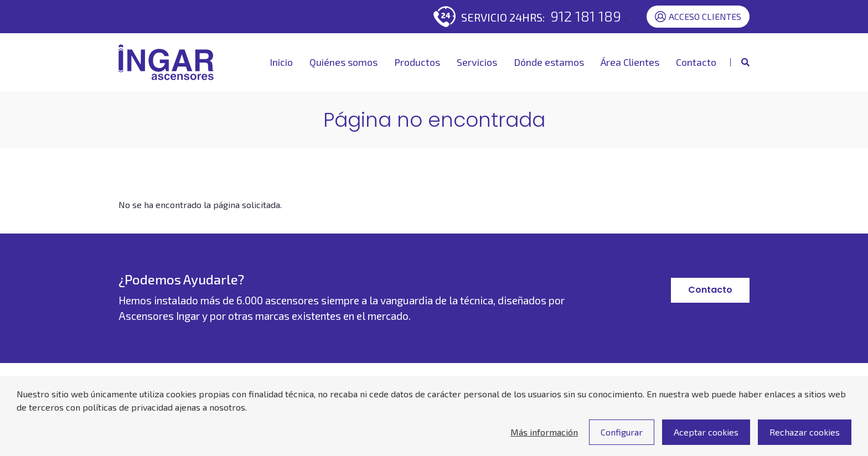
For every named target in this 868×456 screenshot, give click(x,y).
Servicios (477, 62)
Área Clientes (630, 62)
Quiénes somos (343, 62)
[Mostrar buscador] (740, 62)
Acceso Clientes (698, 17)
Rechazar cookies (805, 439)
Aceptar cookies (706, 439)
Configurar (622, 439)
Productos (417, 62)
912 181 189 (586, 16)
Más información (544, 439)
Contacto (696, 62)
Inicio (281, 62)
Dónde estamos (549, 62)
